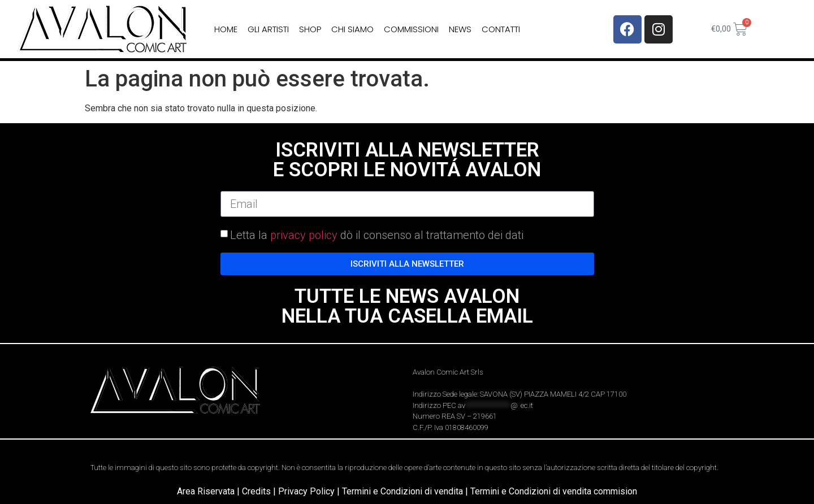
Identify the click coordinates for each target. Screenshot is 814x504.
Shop (310, 29)
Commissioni (411, 29)
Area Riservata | (209, 491)
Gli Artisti (268, 29)
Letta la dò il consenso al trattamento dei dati (377, 235)
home (226, 29)
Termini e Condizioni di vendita (402, 491)
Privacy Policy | (310, 491)
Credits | (260, 491)
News (460, 29)
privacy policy (304, 235)
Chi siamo (352, 29)
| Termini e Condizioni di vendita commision (551, 491)
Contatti (501, 29)
